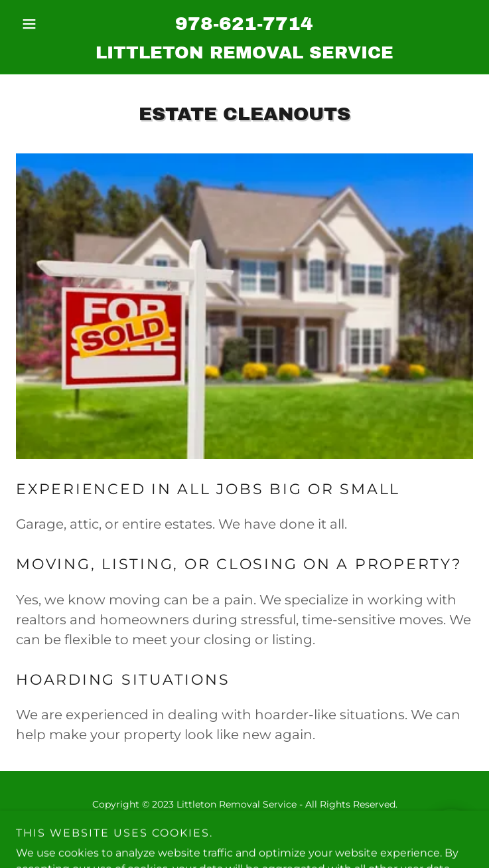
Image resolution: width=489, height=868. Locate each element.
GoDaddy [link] (273, 834)
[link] (244, 53)
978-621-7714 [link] (244, 24)
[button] (50, 24)
